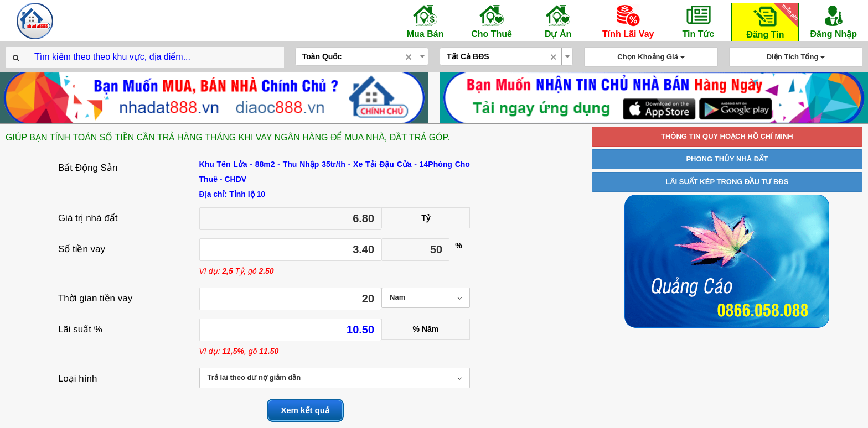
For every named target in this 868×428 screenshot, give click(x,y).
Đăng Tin (771, 21)
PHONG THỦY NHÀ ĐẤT (727, 159)
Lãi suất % (80, 329)
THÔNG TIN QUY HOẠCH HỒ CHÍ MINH (727, 136)
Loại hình (78, 379)
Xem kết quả (305, 410)
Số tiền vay (82, 249)
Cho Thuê (492, 21)
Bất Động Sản (88, 168)
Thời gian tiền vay (95, 298)
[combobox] (362, 56)
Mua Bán (425, 21)
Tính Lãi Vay (628, 21)
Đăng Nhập (833, 21)
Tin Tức (698, 21)
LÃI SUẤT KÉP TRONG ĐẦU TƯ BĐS (727, 182)
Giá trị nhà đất (88, 218)
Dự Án (558, 21)
